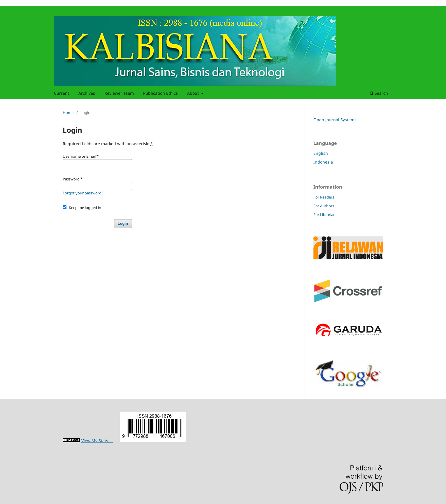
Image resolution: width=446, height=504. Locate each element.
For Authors (324, 206)
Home (68, 113)
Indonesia (323, 162)
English (321, 153)
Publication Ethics (160, 93)
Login (123, 223)
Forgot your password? (83, 193)
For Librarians (325, 215)
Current (62, 93)
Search (379, 93)
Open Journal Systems (335, 120)
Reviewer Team (119, 93)
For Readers (324, 197)
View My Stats (97, 441)
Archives (87, 93)
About (194, 93)
